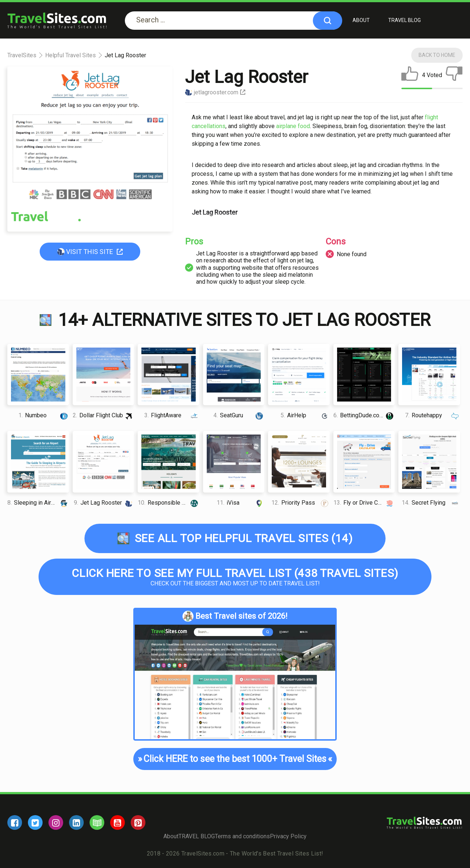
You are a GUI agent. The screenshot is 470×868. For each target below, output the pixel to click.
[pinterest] (138, 822)
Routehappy (432, 415)
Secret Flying (431, 503)
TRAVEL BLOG (404, 20)
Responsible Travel (169, 503)
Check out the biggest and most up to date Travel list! (235, 577)
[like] (410, 75)
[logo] (57, 20)
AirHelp (305, 415)
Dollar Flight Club (103, 415)
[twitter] (35, 822)
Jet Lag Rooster (104, 503)
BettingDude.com (364, 415)
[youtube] (117, 822)
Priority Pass (300, 503)
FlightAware (172, 415)
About (361, 20)
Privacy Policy (288, 836)
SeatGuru (239, 415)
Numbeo (44, 415)
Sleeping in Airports (38, 503)
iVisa (241, 503)
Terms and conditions (242, 836)
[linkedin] (76, 822)
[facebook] (15, 822)
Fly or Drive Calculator (364, 503)
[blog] (97, 822)
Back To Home (437, 55)
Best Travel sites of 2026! (235, 616)
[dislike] (454, 75)
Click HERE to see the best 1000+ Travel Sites (235, 759)
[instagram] (56, 822)
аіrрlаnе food (293, 126)
